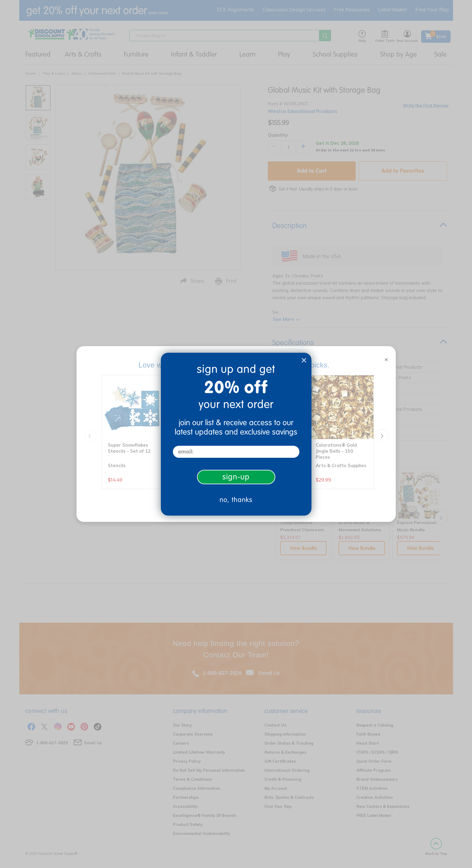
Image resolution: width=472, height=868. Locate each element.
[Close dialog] (304, 360)
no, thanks (236, 500)
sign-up (236, 477)
